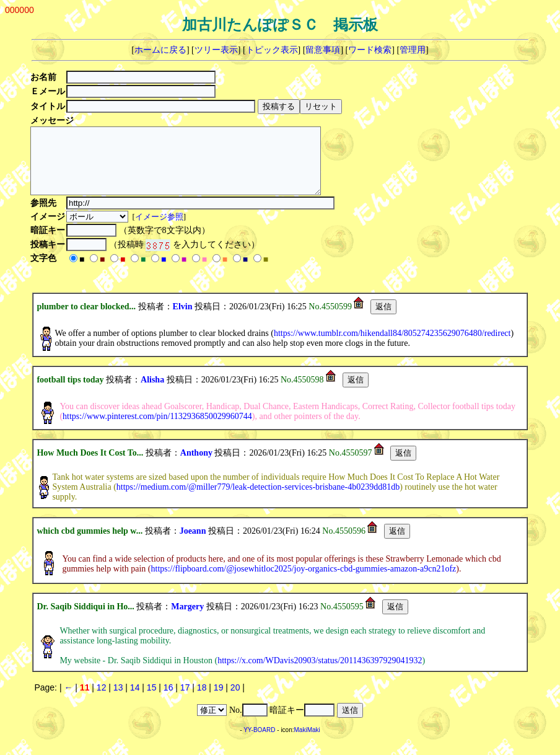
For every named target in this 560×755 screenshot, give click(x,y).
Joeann (193, 544)
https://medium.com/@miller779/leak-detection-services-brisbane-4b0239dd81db (258, 500)
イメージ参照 (160, 230)
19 (219, 700)
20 (235, 700)
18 (202, 700)
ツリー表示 (216, 50)
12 (102, 700)
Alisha (152, 393)
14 (135, 700)
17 (185, 700)
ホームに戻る (160, 50)
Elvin (183, 320)
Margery (187, 620)
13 (118, 700)
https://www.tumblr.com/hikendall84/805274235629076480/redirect (392, 346)
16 (168, 700)
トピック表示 (272, 50)
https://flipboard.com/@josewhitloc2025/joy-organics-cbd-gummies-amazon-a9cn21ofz (304, 582)
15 (152, 700)
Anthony (196, 466)
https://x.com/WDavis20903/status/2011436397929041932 (320, 673)
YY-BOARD (259, 743)
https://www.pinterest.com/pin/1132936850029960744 (157, 429)
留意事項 (323, 50)
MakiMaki (307, 743)
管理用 (413, 50)
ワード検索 (370, 50)
